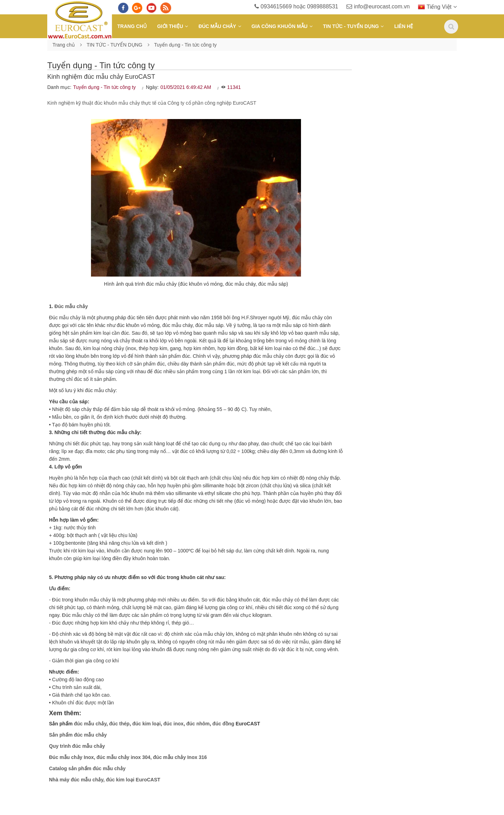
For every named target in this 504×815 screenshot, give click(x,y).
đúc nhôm (198, 724)
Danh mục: (59, 87)
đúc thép (119, 724)
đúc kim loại (146, 724)
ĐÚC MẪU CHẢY (217, 26)
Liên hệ (404, 26)
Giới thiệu (170, 26)
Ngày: (152, 87)
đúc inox (174, 724)
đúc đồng (223, 724)
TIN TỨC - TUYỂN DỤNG (351, 26)
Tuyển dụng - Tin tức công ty (185, 45)
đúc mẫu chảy (90, 724)
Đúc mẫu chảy (71, 306)
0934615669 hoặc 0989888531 (296, 6)
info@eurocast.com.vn (378, 6)
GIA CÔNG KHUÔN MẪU (280, 26)
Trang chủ (132, 26)
